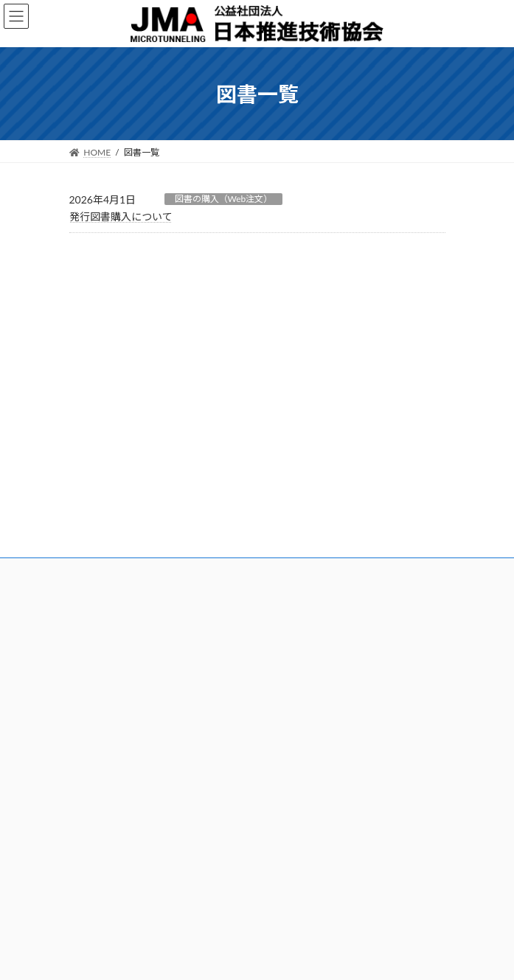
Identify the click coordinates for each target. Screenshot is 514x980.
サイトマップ (299, 856)
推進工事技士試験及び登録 (322, 506)
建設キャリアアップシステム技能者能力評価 (158, 613)
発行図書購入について (121, 216)
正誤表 (282, 649)
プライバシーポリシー (401, 383)
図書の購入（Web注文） (224, 199)
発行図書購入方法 (304, 613)
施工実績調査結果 (304, 754)
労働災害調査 (295, 736)
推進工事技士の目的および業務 (330, 470)
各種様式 (286, 718)
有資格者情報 (295, 560)
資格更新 (286, 525)
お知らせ (289, 819)
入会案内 (87, 489)
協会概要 (87, 470)
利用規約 (286, 632)
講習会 (83, 718)
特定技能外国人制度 (109, 649)
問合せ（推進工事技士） (118, 861)
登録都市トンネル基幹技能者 (127, 632)
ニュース (97, 303)
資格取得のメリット (308, 489)
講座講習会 (91, 736)
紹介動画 (286, 772)
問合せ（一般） (100, 825)
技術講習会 (91, 754)
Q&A (278, 668)
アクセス (87, 525)
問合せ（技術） (100, 843)
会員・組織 (91, 506)
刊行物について (113, 334)
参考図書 (286, 542)
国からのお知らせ (310, 800)
